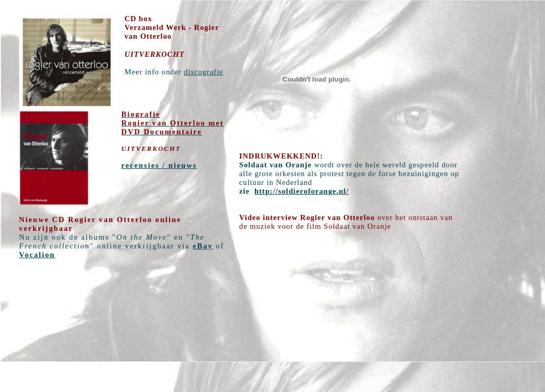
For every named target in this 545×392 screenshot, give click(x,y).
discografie (204, 72)
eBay (203, 246)
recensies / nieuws (159, 165)
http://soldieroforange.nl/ (301, 191)
